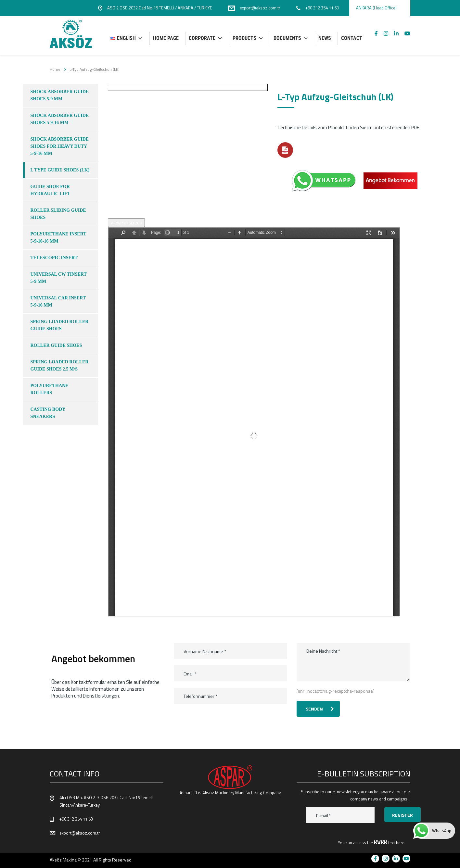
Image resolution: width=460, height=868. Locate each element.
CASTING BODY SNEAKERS (48, 413)
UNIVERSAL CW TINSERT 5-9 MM (59, 278)
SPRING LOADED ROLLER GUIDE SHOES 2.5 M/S (60, 365)
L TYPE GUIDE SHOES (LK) (60, 170)
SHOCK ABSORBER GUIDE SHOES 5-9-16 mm (60, 119)
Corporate (206, 38)
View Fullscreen (126, 223)
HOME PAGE (166, 38)
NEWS (325, 38)
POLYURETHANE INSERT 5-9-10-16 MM (58, 238)
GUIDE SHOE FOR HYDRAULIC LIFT (51, 190)
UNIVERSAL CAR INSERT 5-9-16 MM (58, 302)
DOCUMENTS (291, 38)
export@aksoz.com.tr (80, 833)
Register (402, 815)
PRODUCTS (248, 38)
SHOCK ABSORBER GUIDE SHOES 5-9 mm (60, 95)
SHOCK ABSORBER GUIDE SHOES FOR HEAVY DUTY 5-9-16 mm (60, 146)
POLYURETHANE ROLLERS (50, 389)
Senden (320, 709)
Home (55, 69)
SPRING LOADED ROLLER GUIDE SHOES (60, 325)
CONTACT (352, 38)
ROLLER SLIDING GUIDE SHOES (58, 214)
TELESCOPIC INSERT (54, 258)
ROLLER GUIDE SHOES (56, 345)
